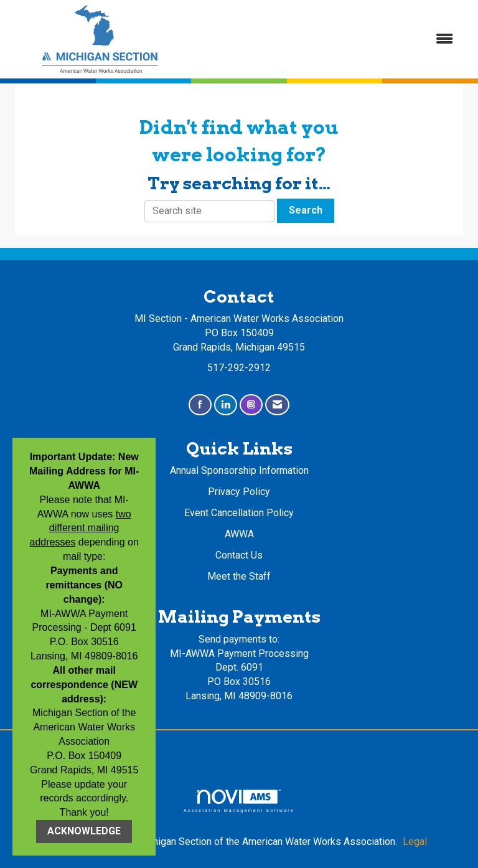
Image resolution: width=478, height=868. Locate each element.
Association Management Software (239, 801)
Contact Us (239, 555)
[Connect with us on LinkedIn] (226, 405)
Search (306, 210)
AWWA (239, 534)
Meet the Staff (239, 576)
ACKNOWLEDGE (84, 831)
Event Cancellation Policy (239, 513)
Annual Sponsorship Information (239, 470)
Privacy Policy (239, 492)
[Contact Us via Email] (277, 405)
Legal (415, 842)
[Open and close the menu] (328, 40)
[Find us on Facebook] (200, 405)
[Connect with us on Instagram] (251, 405)
